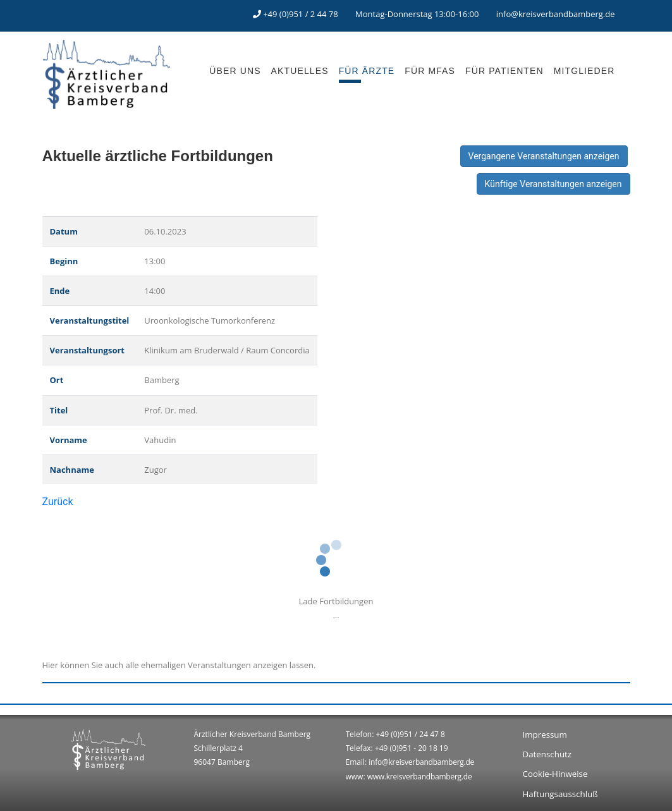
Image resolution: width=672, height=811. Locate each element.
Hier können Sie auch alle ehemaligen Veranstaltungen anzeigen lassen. (179, 665)
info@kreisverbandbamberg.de (556, 14)
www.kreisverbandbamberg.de (420, 777)
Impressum (545, 735)
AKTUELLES (300, 71)
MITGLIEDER (584, 71)
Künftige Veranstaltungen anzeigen (553, 184)
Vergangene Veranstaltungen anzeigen (544, 156)
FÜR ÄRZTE (367, 71)
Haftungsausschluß (560, 794)
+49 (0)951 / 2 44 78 (301, 14)
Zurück (58, 502)
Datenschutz (547, 754)
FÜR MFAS (430, 71)
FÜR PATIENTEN (504, 71)
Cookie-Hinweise (555, 774)
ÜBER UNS (235, 71)
